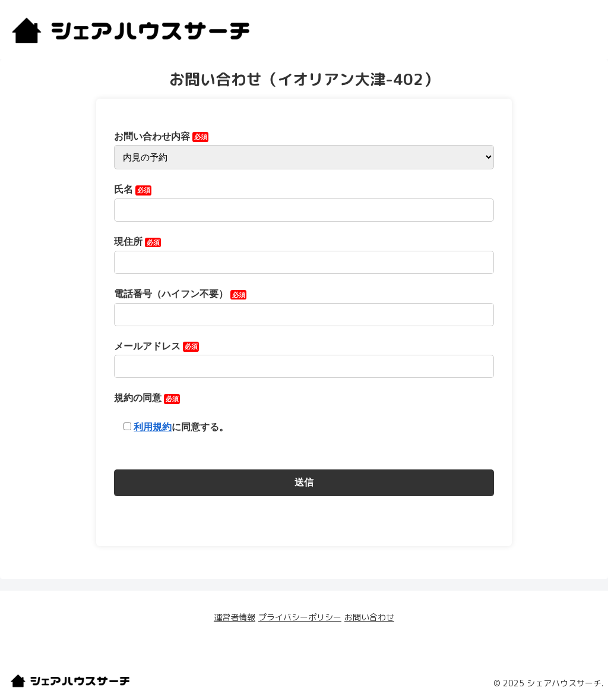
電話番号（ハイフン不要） (304, 304)
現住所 (304, 252)
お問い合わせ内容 (304, 147)
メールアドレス (304, 357)
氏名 (304, 200)
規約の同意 (171, 412)
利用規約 (153, 427)
